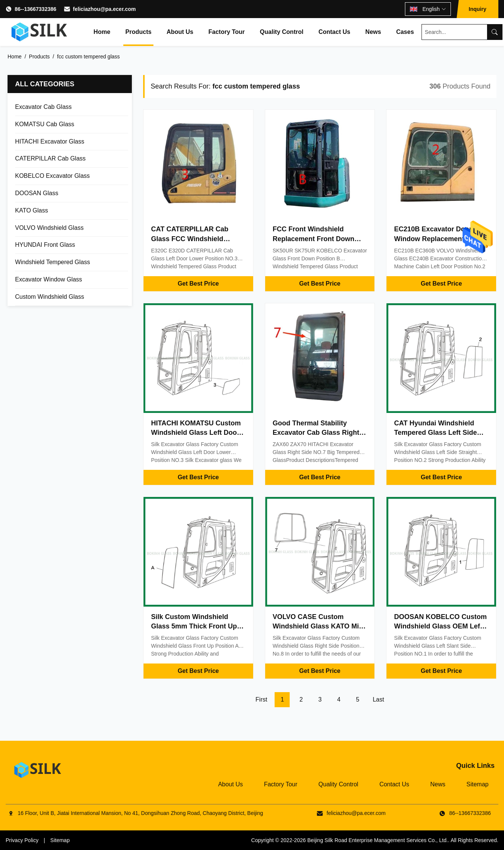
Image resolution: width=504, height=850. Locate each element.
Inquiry (477, 9)
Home (102, 32)
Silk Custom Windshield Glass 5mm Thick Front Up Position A (194, 626)
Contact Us (334, 32)
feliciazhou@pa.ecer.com (105, 9)
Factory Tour (227, 32)
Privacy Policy (22, 840)
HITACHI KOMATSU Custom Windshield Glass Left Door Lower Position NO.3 (196, 433)
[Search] (495, 32)
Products (138, 32)
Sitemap (477, 784)
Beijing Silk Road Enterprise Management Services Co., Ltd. (378, 840)
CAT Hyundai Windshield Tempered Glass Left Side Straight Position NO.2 (435, 433)
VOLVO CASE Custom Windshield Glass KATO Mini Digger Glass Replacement (319, 626)
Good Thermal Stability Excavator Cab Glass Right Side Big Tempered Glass (316, 433)
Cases (405, 32)
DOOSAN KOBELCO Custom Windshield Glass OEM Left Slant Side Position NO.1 (440, 626)
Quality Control (282, 32)
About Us (180, 32)
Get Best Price (198, 284)
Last (378, 699)
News (373, 32)
